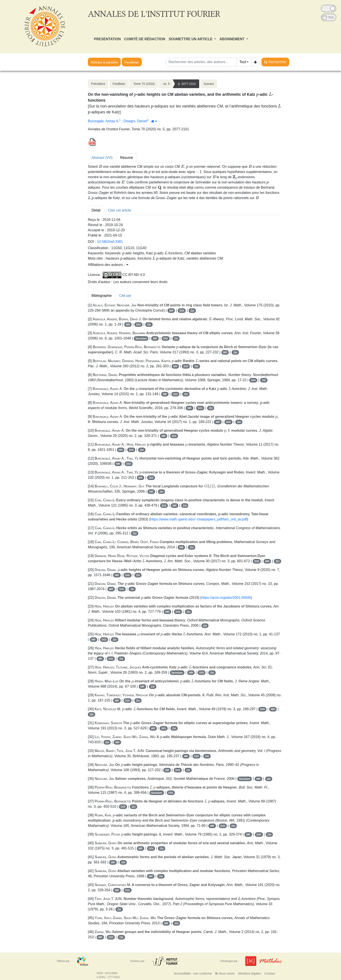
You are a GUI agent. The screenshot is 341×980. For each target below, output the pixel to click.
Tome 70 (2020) (144, 84)
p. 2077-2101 (187, 84)
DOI (182, 311)
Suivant (209, 84)
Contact (270, 973)
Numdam (141, 339)
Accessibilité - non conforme (193, 973)
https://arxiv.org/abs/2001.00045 (226, 598)
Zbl (192, 311)
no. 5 (166, 84)
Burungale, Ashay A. (104, 121)
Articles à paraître (104, 62)
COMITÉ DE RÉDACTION (145, 39)
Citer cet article (120, 210)
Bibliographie (102, 296)
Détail (96, 210)
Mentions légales (250, 973)
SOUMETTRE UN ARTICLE (191, 39)
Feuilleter (132, 62)
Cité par (125, 296)
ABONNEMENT (232, 39)
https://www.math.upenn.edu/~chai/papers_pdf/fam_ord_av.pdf (199, 519)
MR (171, 311)
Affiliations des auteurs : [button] (108, 265)
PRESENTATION (107, 39)
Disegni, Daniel (135, 121)
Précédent (98, 84)
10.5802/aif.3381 (110, 242)
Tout (243, 62)
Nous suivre (225, 973)
